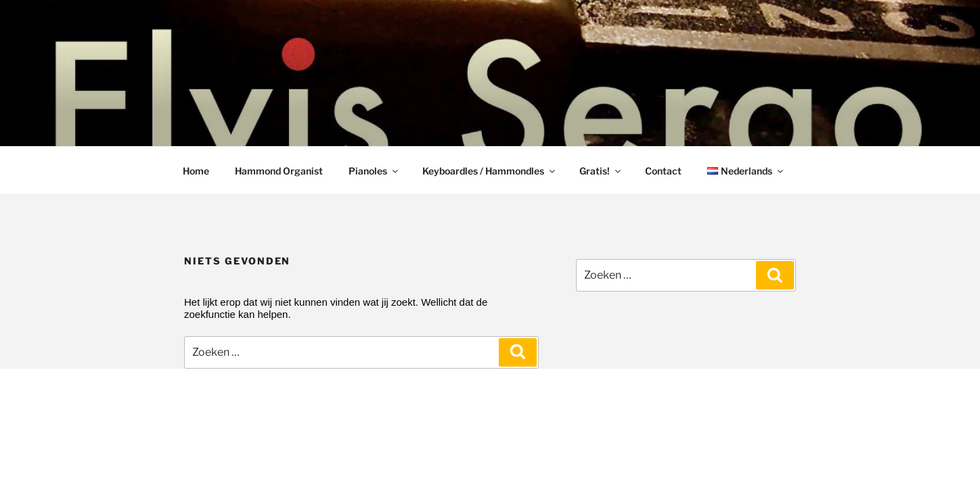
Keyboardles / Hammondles (490, 171)
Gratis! (601, 171)
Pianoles (374, 171)
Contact (663, 171)
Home (196, 171)
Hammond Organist (279, 171)
